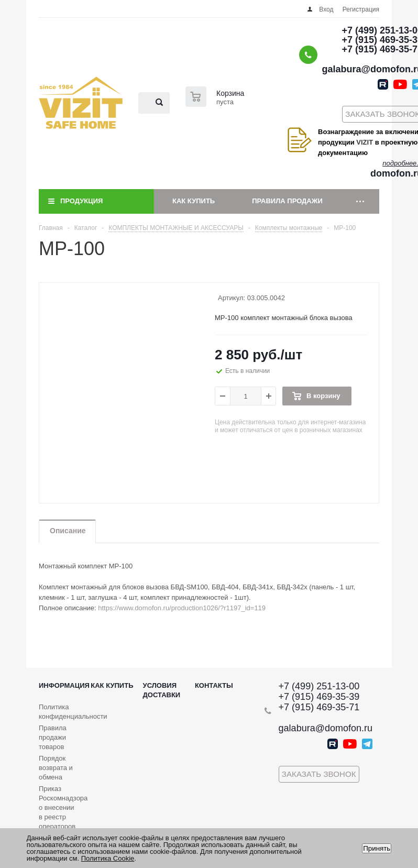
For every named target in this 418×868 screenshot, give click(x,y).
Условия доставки (162, 690)
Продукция (81, 201)
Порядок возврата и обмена (56, 768)
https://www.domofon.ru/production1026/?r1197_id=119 (182, 608)
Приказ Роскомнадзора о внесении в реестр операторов (63, 807)
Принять (377, 848)
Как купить (194, 201)
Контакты (214, 685)
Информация (64, 685)
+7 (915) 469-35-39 (319, 697)
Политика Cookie (108, 858)
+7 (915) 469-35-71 (319, 707)
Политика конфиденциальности (73, 712)
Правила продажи (287, 201)
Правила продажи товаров (53, 737)
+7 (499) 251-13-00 (319, 686)
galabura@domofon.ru (326, 728)
